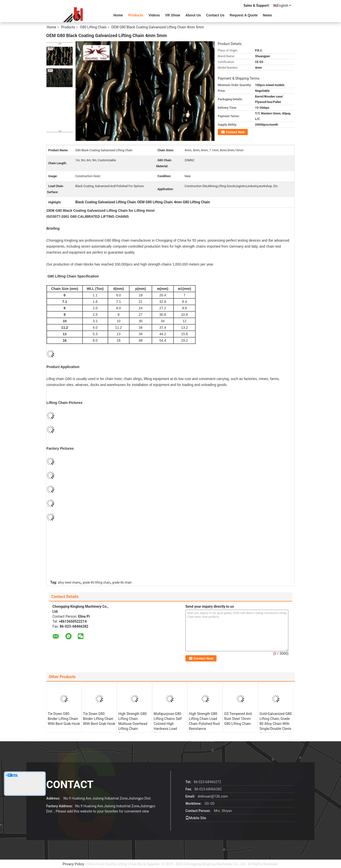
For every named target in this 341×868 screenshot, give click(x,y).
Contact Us (215, 15)
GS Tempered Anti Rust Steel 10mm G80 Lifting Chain (238, 719)
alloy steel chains (69, 583)
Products (136, 15)
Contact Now (235, 132)
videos (154, 15)
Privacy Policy (73, 864)
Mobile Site (196, 818)
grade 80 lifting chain (96, 583)
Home (118, 15)
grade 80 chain (122, 583)
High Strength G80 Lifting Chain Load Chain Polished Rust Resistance (204, 721)
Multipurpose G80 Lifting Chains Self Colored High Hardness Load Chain (168, 724)
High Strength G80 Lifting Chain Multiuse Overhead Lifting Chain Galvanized (133, 724)
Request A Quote (244, 15)
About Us (193, 15)
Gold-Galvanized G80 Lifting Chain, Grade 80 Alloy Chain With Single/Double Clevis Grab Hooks (276, 724)
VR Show (173, 15)
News (268, 15)
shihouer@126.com (213, 796)
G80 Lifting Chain (93, 27)
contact (70, 785)
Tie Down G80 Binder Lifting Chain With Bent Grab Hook (64, 719)
